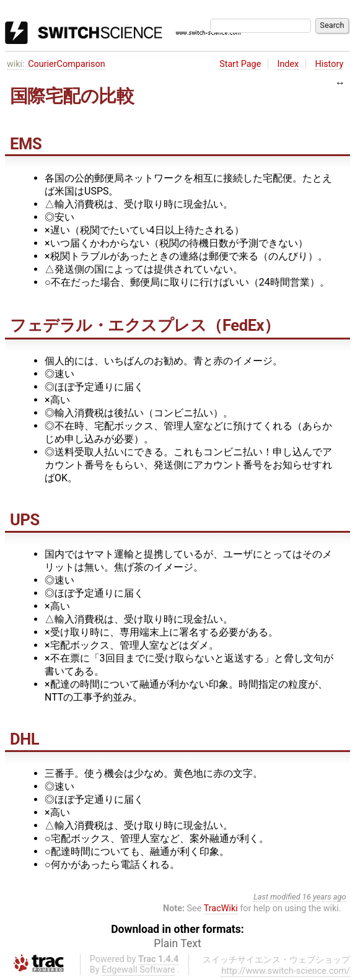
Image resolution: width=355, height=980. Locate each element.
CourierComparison (66, 64)
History (329, 64)
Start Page (240, 64)
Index (288, 64)
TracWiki (221, 908)
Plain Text (177, 943)
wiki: (16, 64)
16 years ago (324, 897)
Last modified (277, 897)
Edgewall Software (138, 970)
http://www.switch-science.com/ (286, 971)
